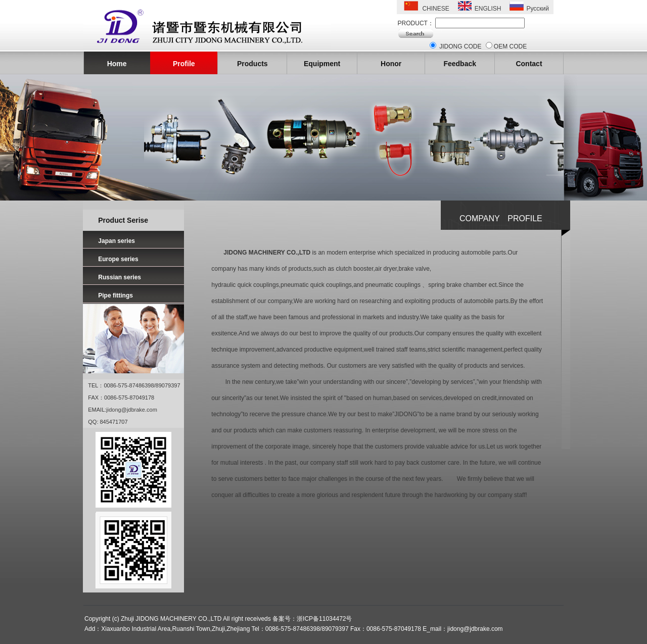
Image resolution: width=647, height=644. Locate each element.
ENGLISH (488, 9)
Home (117, 64)
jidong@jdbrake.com (131, 410)
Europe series (118, 259)
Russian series (120, 277)
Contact (529, 64)
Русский (538, 9)
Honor (391, 64)
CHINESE (435, 9)
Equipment (322, 64)
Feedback (460, 64)
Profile (184, 64)
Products (252, 64)
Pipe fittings (115, 295)
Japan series (117, 241)
